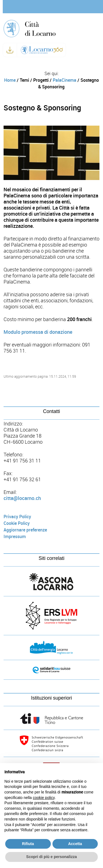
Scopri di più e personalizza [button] (51, 857)
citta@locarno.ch (22, 498)
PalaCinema (65, 80)
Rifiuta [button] (28, 844)
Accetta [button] (75, 844)
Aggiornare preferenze (25, 530)
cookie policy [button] (44, 798)
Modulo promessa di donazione (38, 332)
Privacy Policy (17, 517)
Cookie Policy (17, 523)
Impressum (15, 537)
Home (10, 80)
